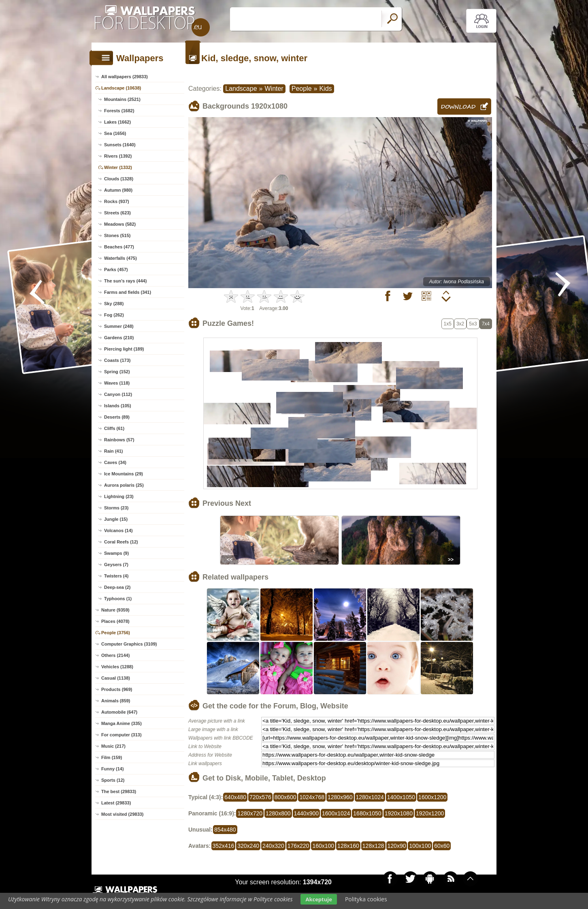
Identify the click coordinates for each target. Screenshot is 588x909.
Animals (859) (116, 701)
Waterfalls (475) (120, 258)
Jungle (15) (116, 519)
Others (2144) (115, 655)
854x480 (225, 830)
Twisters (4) (116, 576)
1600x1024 (336, 813)
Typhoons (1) (118, 599)
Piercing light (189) (124, 349)
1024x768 (312, 797)
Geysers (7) (116, 565)
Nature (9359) (115, 610)
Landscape (241, 89)
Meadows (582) (120, 224)
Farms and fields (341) (128, 292)
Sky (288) (114, 304)
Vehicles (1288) (117, 667)
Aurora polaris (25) (124, 485)
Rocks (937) (117, 201)
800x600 (285, 797)
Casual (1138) (116, 678)
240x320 (273, 846)
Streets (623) (117, 213)
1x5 (448, 324)
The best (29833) (119, 791)
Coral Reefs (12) (121, 542)
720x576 (260, 797)
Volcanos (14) (118, 530)
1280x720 (250, 813)
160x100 (323, 846)
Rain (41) (113, 451)
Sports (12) (113, 780)
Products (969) (117, 689)
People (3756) (116, 633)
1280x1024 (370, 797)
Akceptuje (318, 899)
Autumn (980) (118, 190)
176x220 (298, 846)
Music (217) (113, 746)
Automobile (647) (119, 712)
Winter (274, 89)
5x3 (473, 324)
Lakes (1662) (117, 122)
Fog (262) (114, 315)
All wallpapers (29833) (125, 77)
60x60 (442, 846)
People (302, 89)
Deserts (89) (117, 417)
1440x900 (307, 813)
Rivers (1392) (118, 156)
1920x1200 (430, 813)
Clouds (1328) (119, 179)
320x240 (248, 846)
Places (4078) (115, 621)
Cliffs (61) (114, 428)
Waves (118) (117, 383)
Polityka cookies (366, 899)
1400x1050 (401, 797)
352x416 (224, 846)
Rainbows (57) (119, 440)
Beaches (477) (119, 247)
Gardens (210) (119, 338)
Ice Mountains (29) (124, 474)
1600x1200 (432, 797)
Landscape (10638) (121, 88)
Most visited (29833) (122, 814)
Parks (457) (116, 269)
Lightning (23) (119, 496)
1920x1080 (399, 813)
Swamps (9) (116, 553)
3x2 (460, 324)
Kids (325, 89)
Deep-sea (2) (117, 587)
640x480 (235, 797)
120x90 (397, 846)
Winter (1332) (118, 167)
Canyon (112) (118, 394)
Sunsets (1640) (120, 145)
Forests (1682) (119, 111)
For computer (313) (121, 735)
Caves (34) (115, 462)
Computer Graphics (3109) (129, 644)
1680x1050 (367, 813)
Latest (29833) (116, 803)
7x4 (486, 324)
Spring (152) (117, 372)
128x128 (373, 846)
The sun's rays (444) (125, 281)
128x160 (348, 846)
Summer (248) (119, 326)
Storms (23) (116, 508)
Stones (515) (117, 235)
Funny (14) (113, 769)
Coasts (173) (117, 360)
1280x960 (340, 797)
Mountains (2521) (122, 99)
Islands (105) (118, 406)
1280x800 (278, 813)
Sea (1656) (115, 133)
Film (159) (112, 757)
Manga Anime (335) (121, 723)
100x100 (420, 846)
